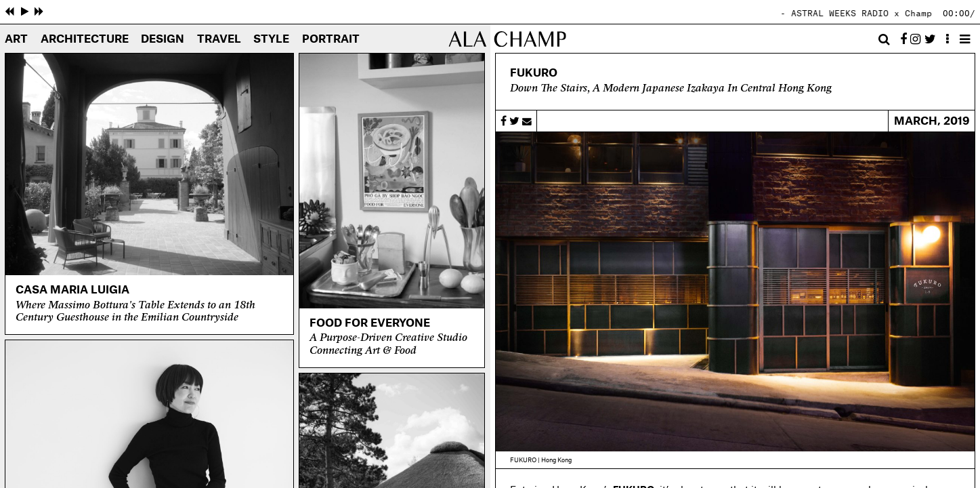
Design (163, 40)
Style (271, 40)
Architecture (85, 40)
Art (16, 40)
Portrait (331, 40)
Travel (219, 40)
